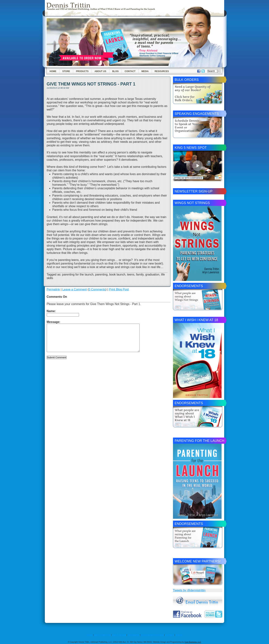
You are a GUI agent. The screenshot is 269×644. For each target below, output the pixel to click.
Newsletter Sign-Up (194, 191)
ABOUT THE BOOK (102, 635)
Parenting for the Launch (200, 441)
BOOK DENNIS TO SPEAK (152, 635)
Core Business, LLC (193, 642)
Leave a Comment (75, 289)
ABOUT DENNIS (119, 635)
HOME (90, 635)
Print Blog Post (119, 289)
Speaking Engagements (197, 114)
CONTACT (170, 635)
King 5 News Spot (191, 148)
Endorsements (189, 286)
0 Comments (97, 289)
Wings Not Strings (192, 203)
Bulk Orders (187, 80)
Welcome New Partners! (198, 561)
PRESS (179, 635)
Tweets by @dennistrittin (189, 590)
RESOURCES (133, 635)
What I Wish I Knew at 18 (196, 320)
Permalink (53, 289)
